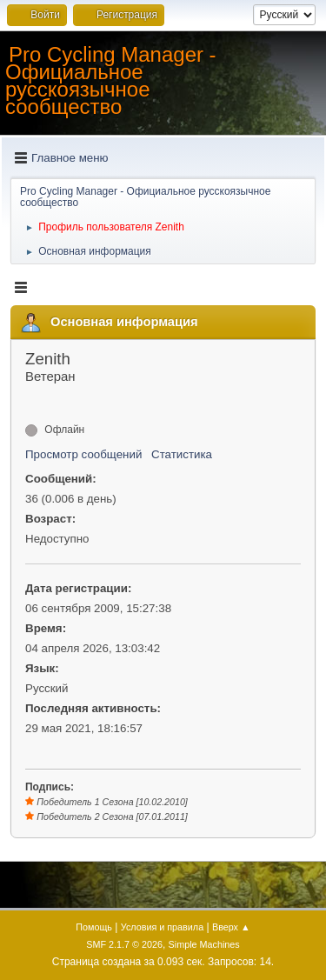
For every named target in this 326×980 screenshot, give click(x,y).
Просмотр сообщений (83, 454)
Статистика (182, 454)
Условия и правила (162, 927)
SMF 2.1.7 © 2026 (124, 944)
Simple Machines (204, 944)
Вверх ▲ (231, 927)
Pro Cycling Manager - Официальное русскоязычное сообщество (111, 80)
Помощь (94, 927)
